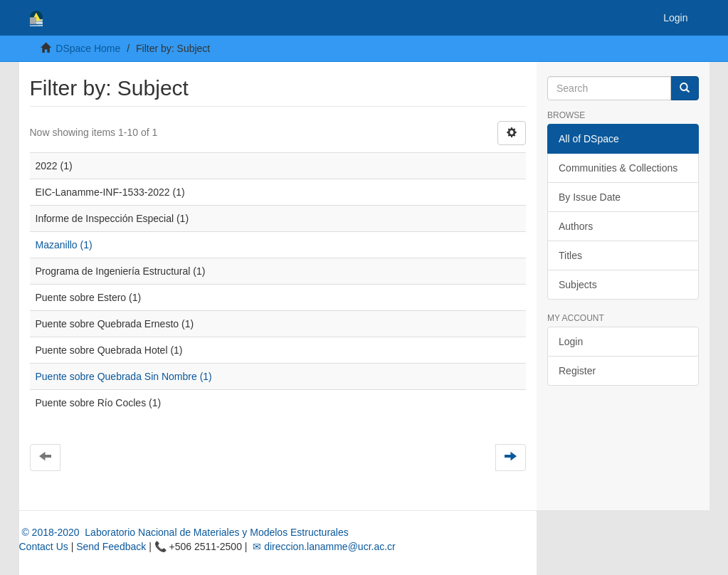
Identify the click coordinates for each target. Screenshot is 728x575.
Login (571, 342)
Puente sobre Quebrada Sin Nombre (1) (124, 376)
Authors (576, 226)
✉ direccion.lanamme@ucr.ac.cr (322, 547)
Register (577, 371)
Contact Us (44, 547)
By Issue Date (590, 197)
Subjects (578, 285)
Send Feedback (111, 547)
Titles (570, 255)
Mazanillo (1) (64, 245)
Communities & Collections (618, 168)
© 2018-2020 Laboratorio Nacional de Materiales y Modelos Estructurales (184, 532)
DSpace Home (88, 48)
